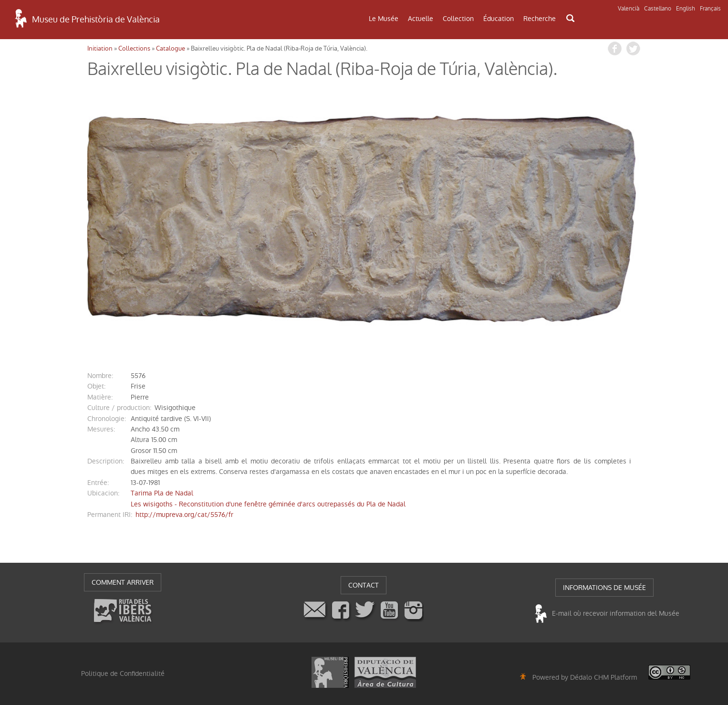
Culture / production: (119, 408)
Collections (134, 48)
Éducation (499, 19)
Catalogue (171, 48)
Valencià (629, 9)
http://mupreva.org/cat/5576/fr (184, 515)
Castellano (658, 9)
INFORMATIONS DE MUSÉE (604, 588)
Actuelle (421, 19)
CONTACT (364, 585)
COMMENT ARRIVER (123, 582)
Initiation (100, 48)
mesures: (101, 429)
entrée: (98, 483)
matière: (100, 397)
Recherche (540, 19)
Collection (458, 19)
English (686, 9)
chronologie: (107, 419)
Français (710, 9)
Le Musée (384, 19)
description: (106, 461)
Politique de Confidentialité (123, 673)
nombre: (100, 376)
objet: (96, 386)
